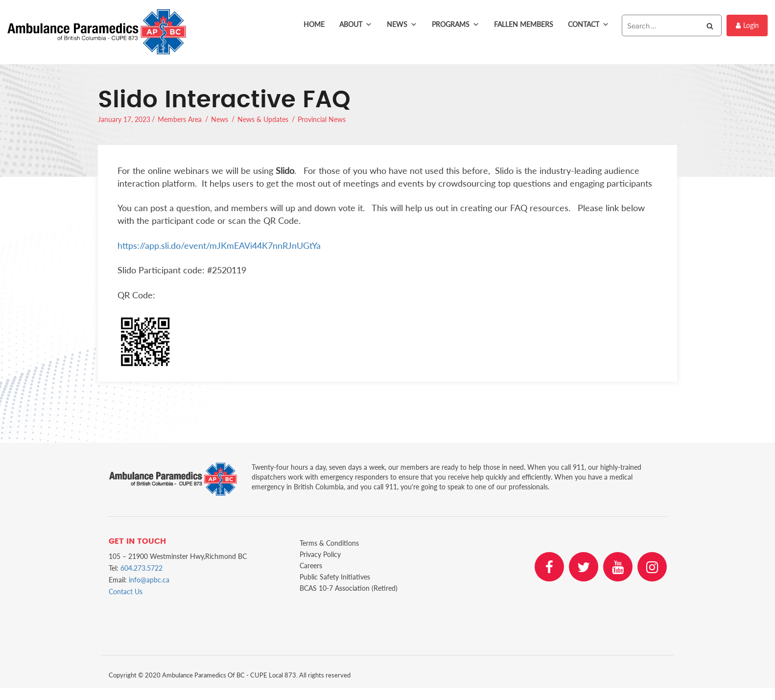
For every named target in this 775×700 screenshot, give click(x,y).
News (402, 24)
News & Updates (263, 119)
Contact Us (126, 591)
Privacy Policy (320, 554)
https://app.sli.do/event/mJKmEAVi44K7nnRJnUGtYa (219, 245)
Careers (311, 566)
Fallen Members (524, 24)
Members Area (180, 119)
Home (314, 24)
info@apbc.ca (149, 580)
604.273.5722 (141, 568)
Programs (456, 24)
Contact (588, 24)
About (356, 24)
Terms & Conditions (329, 543)
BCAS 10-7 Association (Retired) (349, 588)
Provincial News (322, 119)
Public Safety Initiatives (335, 577)
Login (747, 25)
